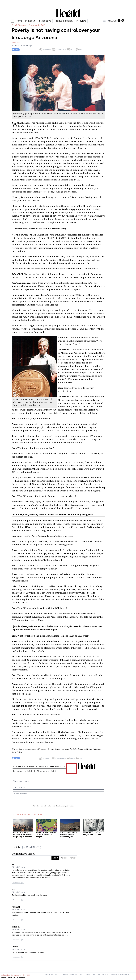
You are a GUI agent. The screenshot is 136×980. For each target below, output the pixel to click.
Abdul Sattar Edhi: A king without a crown (92, 834)
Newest (64, 858)
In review (81, 21)
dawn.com (125, 974)
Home (19, 21)
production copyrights (108, 974)
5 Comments (59, 50)
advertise (49, 974)
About (4, 978)
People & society (64, 21)
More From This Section (28, 815)
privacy (58, 974)
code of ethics (90, 974)
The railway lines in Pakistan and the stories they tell (68, 835)
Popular (72, 858)
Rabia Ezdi (16, 43)
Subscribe (21, 978)
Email (71, 50)
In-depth (30, 21)
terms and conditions (73, 974)
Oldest (55, 858)
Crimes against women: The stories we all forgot (46, 835)
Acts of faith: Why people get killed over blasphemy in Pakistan (22, 835)
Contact (12, 978)
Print (80, 50)
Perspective (44, 21)
